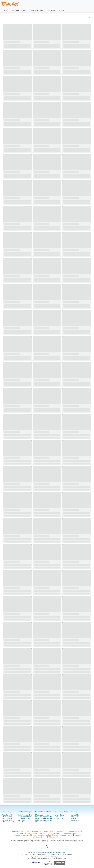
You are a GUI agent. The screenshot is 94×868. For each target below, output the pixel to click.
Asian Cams (21, 820)
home (5, 10)
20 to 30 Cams (7, 818)
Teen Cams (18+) (8, 815)
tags (24, 10)
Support (60, 831)
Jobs (44, 837)
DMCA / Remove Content (28, 833)
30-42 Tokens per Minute (43, 818)
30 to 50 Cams (7, 820)
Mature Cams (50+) (9, 822)
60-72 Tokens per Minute (43, 820)
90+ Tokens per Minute (43, 822)
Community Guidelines (74, 831)
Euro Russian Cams (24, 818)
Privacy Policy (49, 831)
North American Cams (25, 815)
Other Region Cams (24, 817)
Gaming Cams (59, 818)
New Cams (58, 817)
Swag (59, 837)
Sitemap (52, 837)
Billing (49, 835)
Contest (78, 835)
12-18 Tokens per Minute (43, 817)
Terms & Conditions (34, 831)
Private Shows (59, 815)
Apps (70, 835)
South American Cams (25, 822)
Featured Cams (75, 815)
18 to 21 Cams (7, 817)
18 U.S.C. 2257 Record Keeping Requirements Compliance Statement (47, 852)
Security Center (55, 833)
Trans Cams (74, 822)
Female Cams (75, 817)
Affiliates (37, 837)
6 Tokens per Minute (42, 815)
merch (61, 10)
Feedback (43, 833)
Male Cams (74, 818)
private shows (36, 10)
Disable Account (60, 835)
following (51, 10)
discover (15, 10)
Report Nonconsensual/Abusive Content (29, 835)
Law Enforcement (69, 833)
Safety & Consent (18, 831)
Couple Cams (75, 820)
